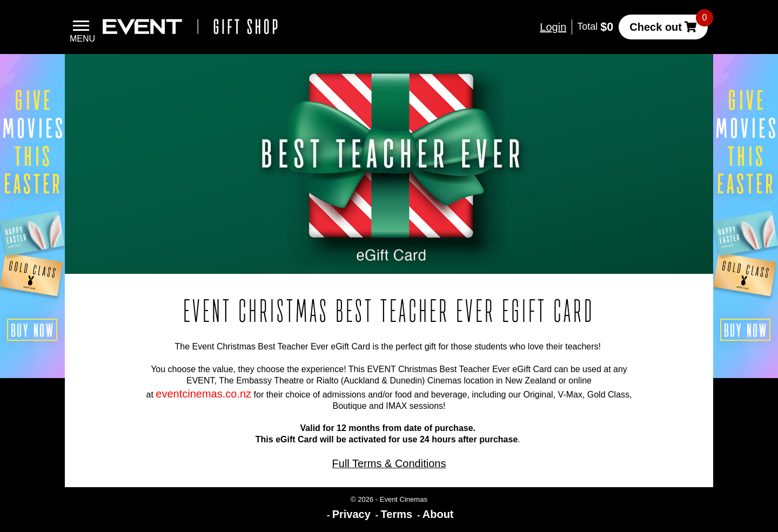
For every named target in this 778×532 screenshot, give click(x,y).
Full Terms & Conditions (389, 463)
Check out (656, 27)
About (438, 514)
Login (553, 27)
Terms (397, 514)
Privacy (351, 514)
